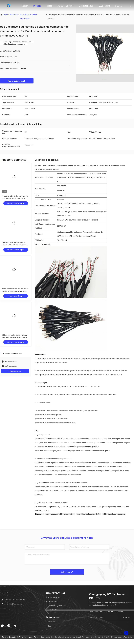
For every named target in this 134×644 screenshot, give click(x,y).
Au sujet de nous (65, 6)
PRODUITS (14, 15)
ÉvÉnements (104, 6)
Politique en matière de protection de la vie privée (20, 637)
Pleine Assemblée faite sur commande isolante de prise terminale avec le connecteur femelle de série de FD (15, 291)
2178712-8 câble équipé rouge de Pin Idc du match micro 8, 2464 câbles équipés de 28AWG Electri (15, 199)
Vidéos (49, 6)
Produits (37, 6)
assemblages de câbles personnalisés (28, 17)
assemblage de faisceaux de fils (88, 514)
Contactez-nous (86, 6)
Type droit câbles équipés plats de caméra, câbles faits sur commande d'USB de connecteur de (14, 245)
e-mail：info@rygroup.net (12, 604)
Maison (25, 6)
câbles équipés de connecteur (114, 514)
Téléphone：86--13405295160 (13, 600)
